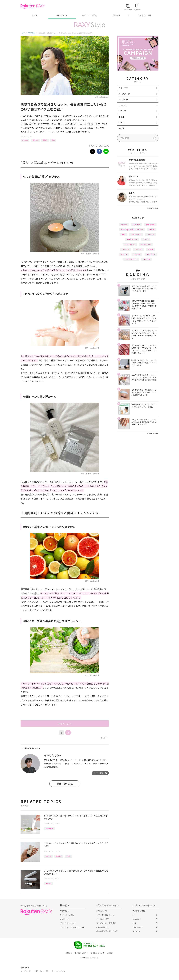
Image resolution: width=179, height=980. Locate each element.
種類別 (45, 140)
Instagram (137, 919)
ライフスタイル (131, 259)
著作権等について (97, 953)
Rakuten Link (138, 927)
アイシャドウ (136, 234)
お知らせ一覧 (102, 911)
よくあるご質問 (145, 15)
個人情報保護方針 (82, 953)
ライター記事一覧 (100, 773)
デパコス (124, 254)
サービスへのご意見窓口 (106, 923)
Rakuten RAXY (33, 6)
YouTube (136, 931)
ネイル (121, 117)
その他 (121, 128)
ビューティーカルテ (68, 923)
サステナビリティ (59, 971)
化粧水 (151, 249)
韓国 (123, 234)
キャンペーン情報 (89, 15)
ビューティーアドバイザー (70, 927)
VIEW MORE (152, 208)
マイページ (64, 919)
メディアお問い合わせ (105, 915)
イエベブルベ (146, 244)
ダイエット (151, 254)
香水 (53, 140)
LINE (135, 923)
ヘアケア (122, 111)
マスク (68, 856)
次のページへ (65, 724)
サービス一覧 (26, 971)
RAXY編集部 (49, 829)
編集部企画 (150, 224)
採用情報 (110, 953)
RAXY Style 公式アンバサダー (132, 229)
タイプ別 (147, 259)
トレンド (151, 234)
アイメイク (123, 99)
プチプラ (126, 249)
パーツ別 (139, 249)
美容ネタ (35, 140)
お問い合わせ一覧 (41, 971)
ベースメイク (124, 94)
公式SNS (116, 15)
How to (124, 224)
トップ (34, 15)
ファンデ (137, 254)
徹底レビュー (132, 239)
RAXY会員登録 (139, 911)
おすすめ (25, 140)
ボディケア (123, 105)
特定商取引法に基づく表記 (107, 931)
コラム (30, 136)
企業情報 (69, 953)
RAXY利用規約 (102, 927)
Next (104, 738)
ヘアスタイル (130, 244)
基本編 (152, 229)
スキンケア (123, 88)
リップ (146, 239)
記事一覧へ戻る (65, 784)
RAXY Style (62, 15)
